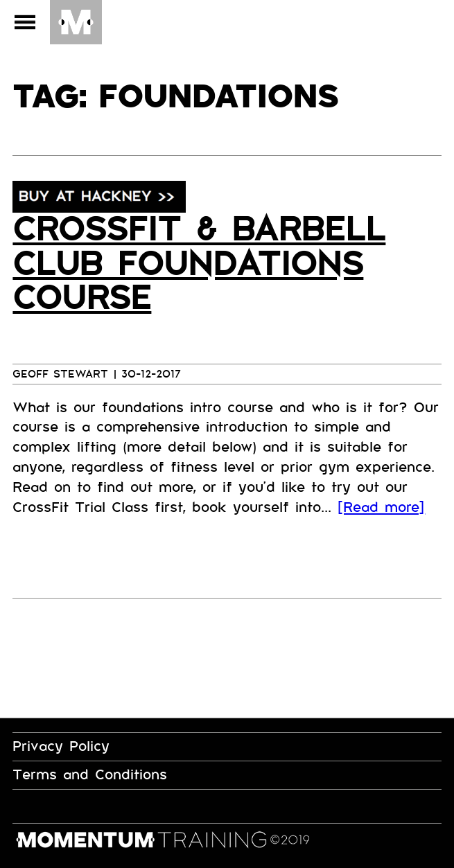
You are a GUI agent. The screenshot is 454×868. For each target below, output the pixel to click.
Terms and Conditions (90, 775)
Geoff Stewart (60, 374)
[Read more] (381, 507)
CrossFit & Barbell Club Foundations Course (199, 264)
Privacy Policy (61, 746)
